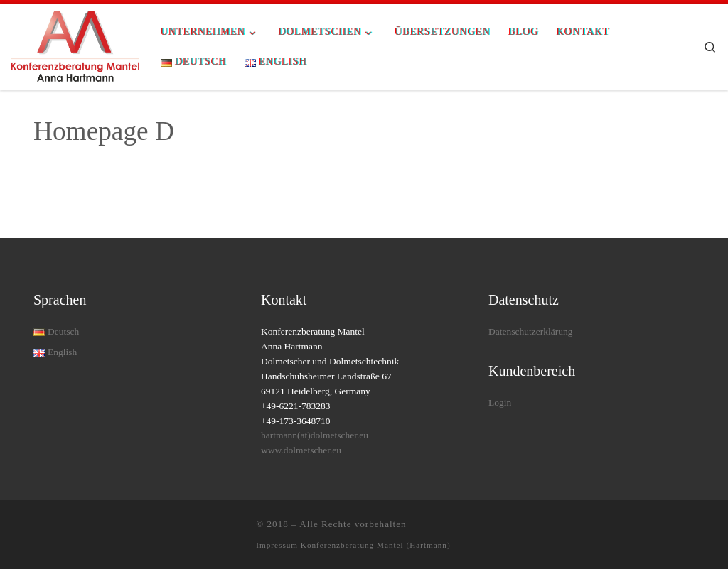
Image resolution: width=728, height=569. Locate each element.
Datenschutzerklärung (530, 331)
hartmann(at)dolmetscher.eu (315, 435)
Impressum (278, 545)
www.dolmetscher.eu (301, 450)
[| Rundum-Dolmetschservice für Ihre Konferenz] (75, 45)
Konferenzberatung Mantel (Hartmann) (376, 545)
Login (500, 402)
